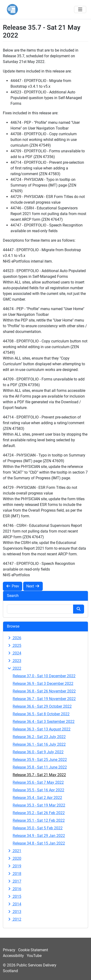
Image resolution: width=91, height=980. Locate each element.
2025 (14, 646)
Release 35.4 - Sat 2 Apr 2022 (37, 798)
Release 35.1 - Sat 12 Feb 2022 (39, 820)
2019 (14, 866)
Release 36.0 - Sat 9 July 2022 (38, 752)
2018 (14, 874)
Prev (13, 586)
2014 (14, 904)
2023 (14, 661)
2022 (14, 668)
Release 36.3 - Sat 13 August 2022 (42, 729)
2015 (14, 896)
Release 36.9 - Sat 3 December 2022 (43, 684)
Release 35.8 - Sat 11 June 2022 (40, 767)
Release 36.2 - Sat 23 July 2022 (39, 737)
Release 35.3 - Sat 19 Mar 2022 (39, 805)
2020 (14, 858)
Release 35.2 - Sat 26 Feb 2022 (39, 813)
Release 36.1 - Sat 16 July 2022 (39, 744)
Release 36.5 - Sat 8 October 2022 (41, 714)
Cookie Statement (33, 950)
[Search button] (79, 609)
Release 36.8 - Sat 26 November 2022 (44, 691)
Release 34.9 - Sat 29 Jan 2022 (39, 836)
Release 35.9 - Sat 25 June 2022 (40, 760)
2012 (14, 919)
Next (33, 586)
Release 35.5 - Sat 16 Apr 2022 (38, 790)
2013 (14, 912)
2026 (14, 638)
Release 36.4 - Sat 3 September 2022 (44, 722)
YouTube (34, 956)
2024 (14, 653)
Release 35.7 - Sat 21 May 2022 (39, 775)
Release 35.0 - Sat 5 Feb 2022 (38, 828)
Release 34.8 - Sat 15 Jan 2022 (39, 843)
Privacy (9, 950)
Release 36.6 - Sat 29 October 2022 (42, 706)
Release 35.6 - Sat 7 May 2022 (38, 782)
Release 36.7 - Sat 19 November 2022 (44, 699)
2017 (14, 881)
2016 (14, 889)
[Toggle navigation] (80, 10)
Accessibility (13, 956)
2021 (14, 851)
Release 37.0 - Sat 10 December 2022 (44, 676)
